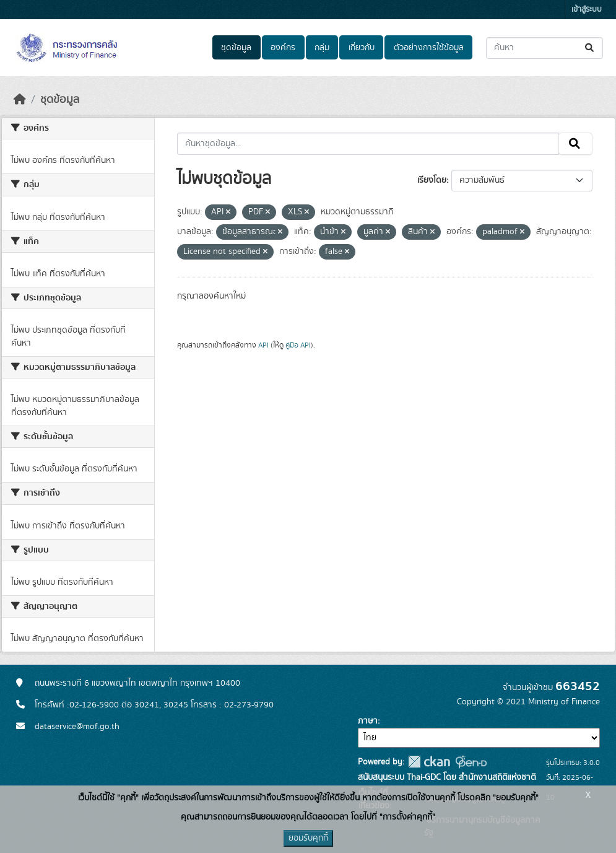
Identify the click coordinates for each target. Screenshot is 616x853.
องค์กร (283, 48)
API (263, 345)
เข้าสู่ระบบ (587, 10)
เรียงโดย (432, 180)
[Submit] (590, 48)
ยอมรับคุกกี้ (308, 838)
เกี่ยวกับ (362, 48)
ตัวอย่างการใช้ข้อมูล (429, 48)
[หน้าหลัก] (20, 100)
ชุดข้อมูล (236, 48)
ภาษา (368, 721)
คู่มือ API (298, 345)
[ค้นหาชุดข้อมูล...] (544, 48)
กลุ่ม (322, 48)
